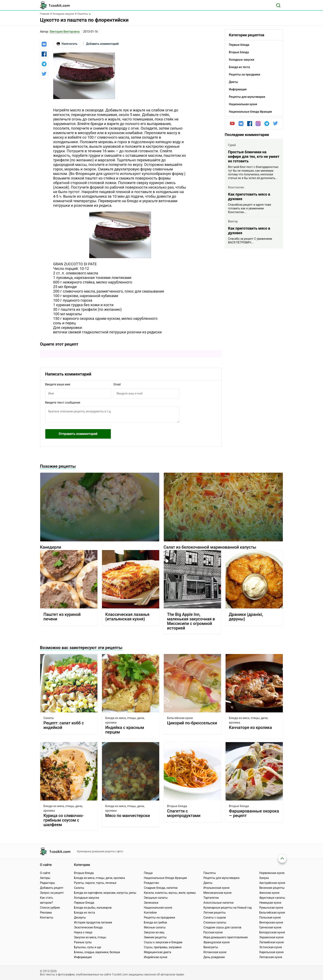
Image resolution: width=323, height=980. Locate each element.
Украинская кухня (272, 937)
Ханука (264, 878)
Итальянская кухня (217, 888)
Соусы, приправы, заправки (163, 947)
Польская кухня (270, 917)
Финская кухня (269, 893)
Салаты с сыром (215, 917)
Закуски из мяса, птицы (90, 937)
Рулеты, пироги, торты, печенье (95, 883)
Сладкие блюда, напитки (161, 888)
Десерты (80, 917)
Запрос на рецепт (52, 893)
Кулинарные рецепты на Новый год (228, 908)
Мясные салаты (155, 927)
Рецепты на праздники (159, 917)
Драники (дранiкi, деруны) (246, 617)
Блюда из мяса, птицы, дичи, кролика (125, 720)
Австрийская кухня (272, 883)
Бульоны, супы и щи (88, 947)
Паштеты (210, 873)
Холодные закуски (87, 898)
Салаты (49, 718)
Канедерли (51, 547)
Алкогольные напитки (219, 903)
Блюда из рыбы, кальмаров (93, 908)
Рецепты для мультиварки (222, 878)
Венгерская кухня (271, 922)
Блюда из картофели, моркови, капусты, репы (105, 893)
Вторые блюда (177, 806)
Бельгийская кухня (180, 718)
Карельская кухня (272, 952)
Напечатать (67, 44)
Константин (236, 187)
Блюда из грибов (155, 922)
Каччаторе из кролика (250, 728)
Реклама (46, 913)
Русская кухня (213, 932)
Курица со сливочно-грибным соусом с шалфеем (64, 820)
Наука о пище (83, 932)
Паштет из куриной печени (62, 617)
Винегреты (211, 947)
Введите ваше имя (58, 384)
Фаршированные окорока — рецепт (254, 813)
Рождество (151, 883)
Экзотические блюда (88, 927)
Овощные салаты (156, 898)
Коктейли (150, 913)
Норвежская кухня (272, 873)
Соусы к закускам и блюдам (163, 942)
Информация (83, 957)
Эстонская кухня (271, 947)
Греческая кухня (270, 927)
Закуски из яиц (154, 932)
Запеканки (151, 903)
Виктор (233, 221)
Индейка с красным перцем (125, 730)
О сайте (45, 873)
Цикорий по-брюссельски (192, 723)
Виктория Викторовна (65, 32)
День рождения (214, 957)
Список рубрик (50, 908)
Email (117, 384)
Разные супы (83, 942)
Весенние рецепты (272, 888)
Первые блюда (84, 903)
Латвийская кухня (272, 942)
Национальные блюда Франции (165, 878)
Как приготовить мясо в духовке (249, 197)
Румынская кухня (271, 908)
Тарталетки (211, 898)
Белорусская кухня (272, 932)
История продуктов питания (93, 922)
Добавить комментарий (102, 44)
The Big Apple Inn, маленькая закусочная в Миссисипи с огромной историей (191, 621)
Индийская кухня (155, 957)
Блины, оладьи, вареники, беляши (97, 952)
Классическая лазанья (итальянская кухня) (127, 617)
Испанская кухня (215, 952)
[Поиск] (278, 5)
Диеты (208, 883)
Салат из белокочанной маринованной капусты (210, 547)
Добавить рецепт (52, 888)
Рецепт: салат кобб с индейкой (64, 725)
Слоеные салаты (215, 922)
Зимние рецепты (155, 937)
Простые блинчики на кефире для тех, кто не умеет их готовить (254, 156)
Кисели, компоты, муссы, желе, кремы (170, 893)
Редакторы (47, 883)
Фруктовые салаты (272, 898)
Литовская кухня (271, 957)
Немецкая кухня (270, 903)
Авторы (45, 878)
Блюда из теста (84, 913)
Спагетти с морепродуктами (184, 813)
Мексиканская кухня (218, 893)
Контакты (47, 917)
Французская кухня (217, 942)
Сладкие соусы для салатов (222, 927)
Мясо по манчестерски (128, 816)
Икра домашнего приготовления (226, 937)
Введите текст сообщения (63, 403)
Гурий (232, 145)
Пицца (148, 873)
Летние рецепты (215, 913)
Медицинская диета (157, 952)
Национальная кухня (158, 908)
